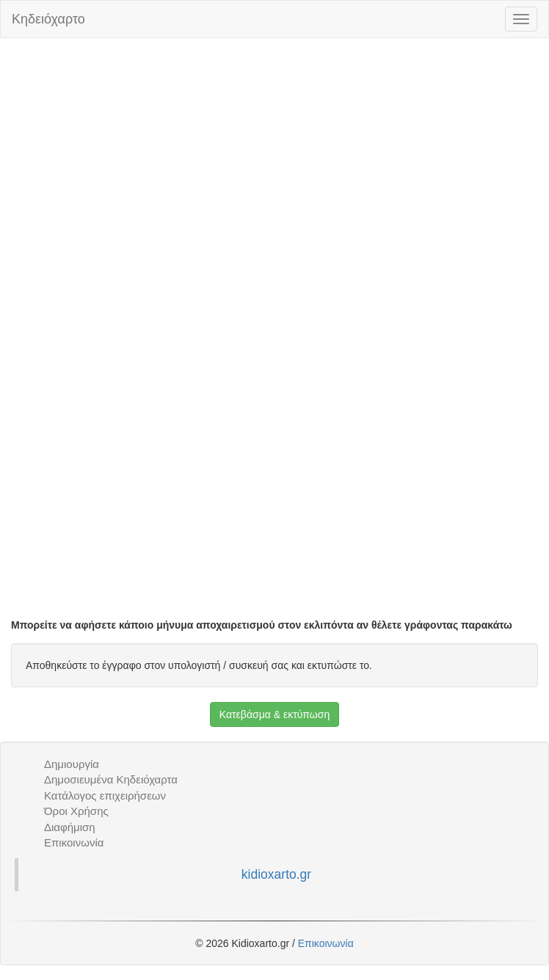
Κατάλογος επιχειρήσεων (105, 796)
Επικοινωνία (74, 842)
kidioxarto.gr (276, 874)
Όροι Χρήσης (76, 811)
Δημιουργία (72, 764)
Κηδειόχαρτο (48, 19)
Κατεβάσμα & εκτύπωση (274, 714)
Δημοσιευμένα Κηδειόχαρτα (111, 779)
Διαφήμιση (70, 827)
